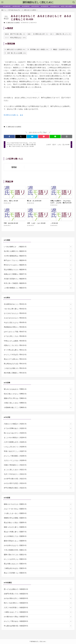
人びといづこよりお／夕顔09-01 (38, 460)
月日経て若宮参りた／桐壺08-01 (38, 279)
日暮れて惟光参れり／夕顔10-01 (38, 465)
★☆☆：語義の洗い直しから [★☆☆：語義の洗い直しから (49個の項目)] (61, 34)
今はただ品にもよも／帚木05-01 (38, 323)
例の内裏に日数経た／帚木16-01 (38, 373)
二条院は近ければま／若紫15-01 (38, 568)
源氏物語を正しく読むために (38, 2)
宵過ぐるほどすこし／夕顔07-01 (38, 451)
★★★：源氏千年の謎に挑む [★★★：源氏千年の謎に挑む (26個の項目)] (15, 34)
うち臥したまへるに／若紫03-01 (38, 513)
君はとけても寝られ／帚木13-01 (38, 359)
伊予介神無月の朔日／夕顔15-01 (38, 488)
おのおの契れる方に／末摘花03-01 (38, 598)
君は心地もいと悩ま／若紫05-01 (38, 523)
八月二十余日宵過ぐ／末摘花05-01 (38, 608)
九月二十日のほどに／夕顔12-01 (38, 474)
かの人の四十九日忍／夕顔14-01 (38, 483)
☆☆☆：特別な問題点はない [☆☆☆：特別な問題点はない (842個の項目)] (15, 38)
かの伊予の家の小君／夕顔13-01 (38, 479)
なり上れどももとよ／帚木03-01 (38, 313)
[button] (9, 136)
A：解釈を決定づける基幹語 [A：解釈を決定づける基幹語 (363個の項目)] (15, 49)
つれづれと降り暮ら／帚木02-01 (38, 309)
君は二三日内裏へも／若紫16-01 (38, 573)
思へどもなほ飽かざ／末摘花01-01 (38, 589)
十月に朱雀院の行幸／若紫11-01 (38, 550)
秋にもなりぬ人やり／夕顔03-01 (38, 433)
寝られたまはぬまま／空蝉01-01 (38, 389)
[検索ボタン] (74, 2)
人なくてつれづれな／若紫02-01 (38, 509)
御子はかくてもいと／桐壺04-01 (38, 260)
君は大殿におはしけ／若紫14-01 (38, 564)
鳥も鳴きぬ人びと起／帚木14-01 (38, 364)
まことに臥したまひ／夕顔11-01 (38, 470)
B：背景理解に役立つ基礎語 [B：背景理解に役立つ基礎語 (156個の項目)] (38, 49)
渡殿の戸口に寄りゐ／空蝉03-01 (38, 398)
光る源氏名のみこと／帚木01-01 (38, 304)
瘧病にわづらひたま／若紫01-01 (38, 504)
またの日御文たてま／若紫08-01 (38, 536)
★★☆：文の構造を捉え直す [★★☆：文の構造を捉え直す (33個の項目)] (38, 34)
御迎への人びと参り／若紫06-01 (38, 527)
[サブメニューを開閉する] (71, 247)
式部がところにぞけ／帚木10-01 (38, 345)
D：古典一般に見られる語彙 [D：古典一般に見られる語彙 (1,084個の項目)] (15, 53)
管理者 (14, 167)
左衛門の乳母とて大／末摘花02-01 (38, 594)
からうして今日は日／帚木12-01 (38, 355)
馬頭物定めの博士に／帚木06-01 (38, 327)
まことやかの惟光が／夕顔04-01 (38, 438)
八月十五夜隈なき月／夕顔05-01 (38, 442)
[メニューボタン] (2, 2)
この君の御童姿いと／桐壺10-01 (38, 288)
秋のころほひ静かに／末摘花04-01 (38, 603)
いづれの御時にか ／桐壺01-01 (38, 247)
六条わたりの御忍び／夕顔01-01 (38, 424)
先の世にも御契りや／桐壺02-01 (38, 251)
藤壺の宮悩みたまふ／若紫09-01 (38, 541)
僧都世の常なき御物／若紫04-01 (38, 518)
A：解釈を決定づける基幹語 (13, 23)
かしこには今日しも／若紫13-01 (38, 559)
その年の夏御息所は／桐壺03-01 (38, 256)
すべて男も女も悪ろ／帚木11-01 (38, 350)
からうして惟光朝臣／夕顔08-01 (38, 456)
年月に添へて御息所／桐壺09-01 (38, 283)
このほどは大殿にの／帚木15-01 (38, 368)
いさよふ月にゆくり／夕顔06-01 (38, 447)
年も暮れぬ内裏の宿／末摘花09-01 (38, 626)
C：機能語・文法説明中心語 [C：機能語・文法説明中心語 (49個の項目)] (61, 49)
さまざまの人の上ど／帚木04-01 (38, 318)
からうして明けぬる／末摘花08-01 (38, 621)
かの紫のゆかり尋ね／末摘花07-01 (38, 617)
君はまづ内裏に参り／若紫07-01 (38, 532)
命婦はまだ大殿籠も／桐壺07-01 (38, 274)
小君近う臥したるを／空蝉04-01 (38, 403)
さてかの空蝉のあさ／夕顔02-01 (38, 428)
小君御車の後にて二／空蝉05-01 (38, 408)
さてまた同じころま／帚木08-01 (38, 336)
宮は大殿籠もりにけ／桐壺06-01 (38, 270)
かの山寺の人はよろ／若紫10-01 (38, 545)
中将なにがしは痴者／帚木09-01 (38, 341)
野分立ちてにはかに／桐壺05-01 (38, 265)
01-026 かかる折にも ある (13, 115)
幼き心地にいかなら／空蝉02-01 (38, 394)
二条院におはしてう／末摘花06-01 (38, 612)
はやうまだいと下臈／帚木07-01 (38, 332)
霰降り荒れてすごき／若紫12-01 (38, 555)
